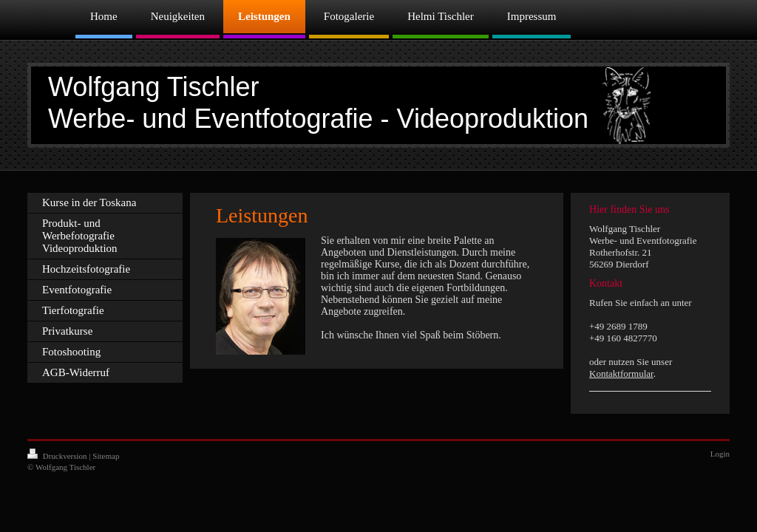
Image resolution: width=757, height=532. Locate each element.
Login (720, 454)
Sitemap (106, 456)
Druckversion (58, 456)
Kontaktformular (621, 374)
